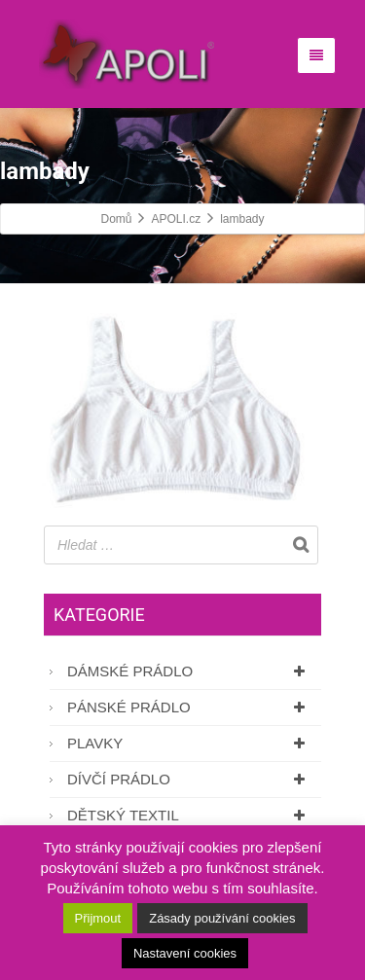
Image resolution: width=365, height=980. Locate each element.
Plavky (189, 743)
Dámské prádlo (189, 671)
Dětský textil (189, 815)
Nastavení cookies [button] (185, 953)
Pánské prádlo (189, 707)
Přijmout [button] (98, 918)
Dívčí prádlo (189, 779)
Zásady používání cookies (222, 918)
